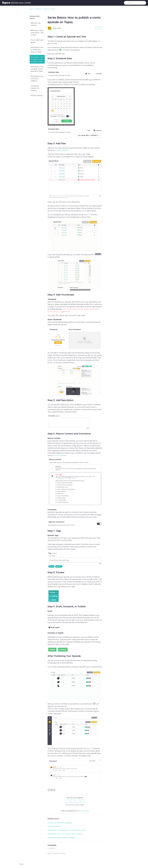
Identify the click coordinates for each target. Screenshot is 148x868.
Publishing (38, 9)
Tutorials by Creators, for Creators (35, 88)
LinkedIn (54, 790)
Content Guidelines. (60, 455)
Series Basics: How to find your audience (37, 78)
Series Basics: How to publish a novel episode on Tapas (37, 69)
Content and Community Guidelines (60, 823)
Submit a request (83, 811)
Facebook (49, 790)
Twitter (51, 790)
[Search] (135, 3)
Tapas (31, 9)
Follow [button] (99, 28)
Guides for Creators (49, 9)
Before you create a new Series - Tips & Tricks (37, 33)
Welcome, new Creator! (36, 24)
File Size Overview (37, 95)
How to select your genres (37, 41)
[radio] (70, 801)
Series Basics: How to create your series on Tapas (37, 50)
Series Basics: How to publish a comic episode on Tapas (37, 59)
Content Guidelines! (62, 150)
